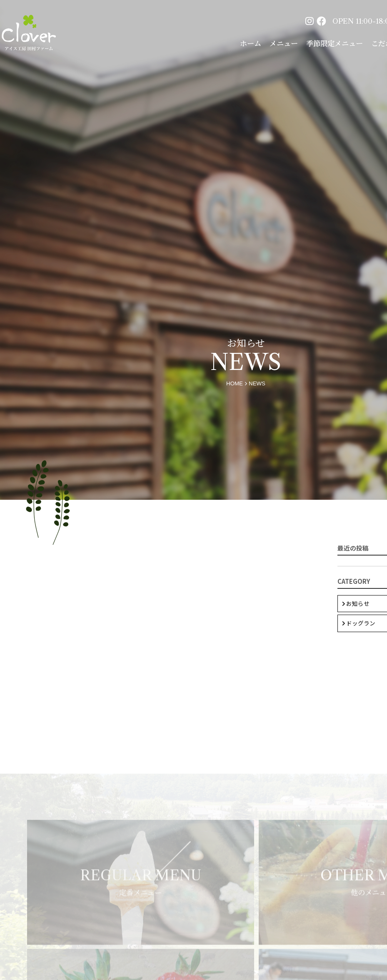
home (235, 383)
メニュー (284, 43)
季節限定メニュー (335, 43)
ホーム (251, 43)
